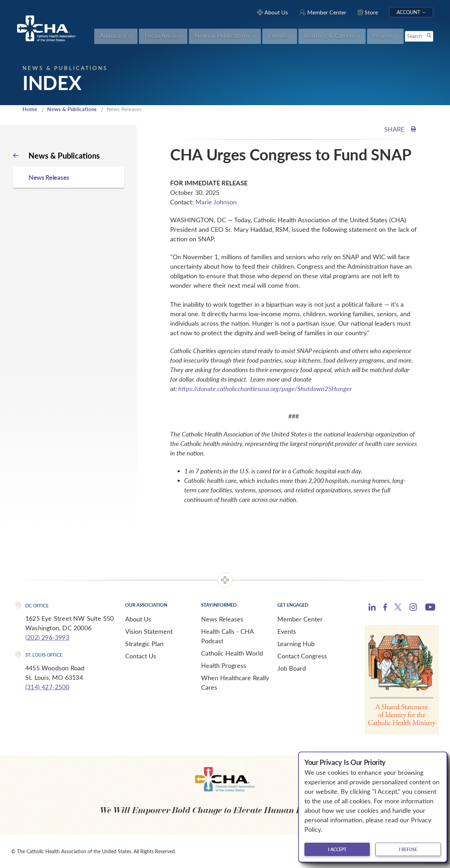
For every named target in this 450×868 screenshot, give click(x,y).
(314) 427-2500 (47, 687)
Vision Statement (149, 631)
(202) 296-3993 (47, 637)
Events (287, 631)
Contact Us (141, 656)
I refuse (408, 849)
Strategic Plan (144, 644)
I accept (337, 849)
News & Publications (72, 109)
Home (30, 109)
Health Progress (224, 665)
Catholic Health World (232, 653)
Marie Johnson (216, 202)
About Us (138, 619)
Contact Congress (302, 656)
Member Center (300, 619)
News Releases (222, 619)
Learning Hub (296, 644)
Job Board (292, 668)
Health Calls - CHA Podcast (227, 636)
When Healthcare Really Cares (235, 682)
